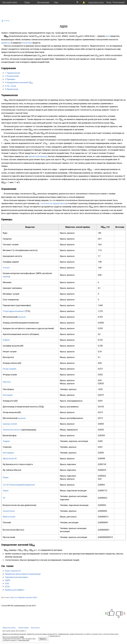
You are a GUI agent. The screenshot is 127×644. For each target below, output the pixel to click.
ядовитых (6, 43)
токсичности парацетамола (53, 203)
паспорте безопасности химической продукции (23, 163)
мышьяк (22, 317)
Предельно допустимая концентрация (23, 574)
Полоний (7, 523)
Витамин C (8, 250)
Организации (43, 2)
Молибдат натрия (11, 294)
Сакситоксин (9, 511)
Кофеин (6, 340)
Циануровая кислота (12, 256)
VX (4, 498)
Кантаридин (8, 453)
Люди (27, 2)
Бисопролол (8, 357)
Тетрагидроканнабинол (14, 311)
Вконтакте (35, 628)
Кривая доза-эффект (15, 590)
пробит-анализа (12, 554)
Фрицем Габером (42, 150)
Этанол (6, 268)
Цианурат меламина (12, 288)
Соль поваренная (11, 300)
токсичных (27, 43)
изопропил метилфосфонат (23, 273)
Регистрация (119, 2)
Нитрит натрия (10, 352)
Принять (43, 639)
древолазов (30, 505)
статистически (12, 560)
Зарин (6, 491)
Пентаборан (8, 389)
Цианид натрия (10, 424)
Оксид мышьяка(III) (12, 412)
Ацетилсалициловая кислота (16, 334)
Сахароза (7, 239)
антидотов (90, 49)
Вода (5, 233)
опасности (113, 40)
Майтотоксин (9, 517)
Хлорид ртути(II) (10, 401)
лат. (60, 36)
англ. (82, 36)
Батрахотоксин (10, 505)
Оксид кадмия (9, 369)
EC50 (7, 587)
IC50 (7, 584)
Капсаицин (8, 395)
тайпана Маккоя (13, 470)
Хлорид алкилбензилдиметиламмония (21, 323)
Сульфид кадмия (11, 262)
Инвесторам (24, 628)
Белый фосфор (10, 436)
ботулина (67, 104)
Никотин (7, 382)
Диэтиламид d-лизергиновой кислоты (20, 407)
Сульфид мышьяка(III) (13, 346)
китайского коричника (25, 328)
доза (108, 36)
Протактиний (9, 537)
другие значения (69, 33)
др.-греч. (47, 36)
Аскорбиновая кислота (26, 250)
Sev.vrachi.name (10, 2)
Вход (109, 2)
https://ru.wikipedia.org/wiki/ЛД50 (24, 597)
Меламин (7, 282)
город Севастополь (96, 2)
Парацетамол (9, 305)
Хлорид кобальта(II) (12, 363)
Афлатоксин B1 (10, 459)
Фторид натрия (10, 375)
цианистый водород (38, 156)
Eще (56, 2)
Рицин (6, 477)
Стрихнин (7, 447)
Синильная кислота (12, 430)
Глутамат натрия (11, 245)
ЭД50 (8, 580)
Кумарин (7, 328)
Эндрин (6, 441)
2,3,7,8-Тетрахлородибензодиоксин (19, 485)
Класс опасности (13, 571)
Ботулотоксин (9, 530)
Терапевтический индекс (17, 577)
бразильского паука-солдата (19, 464)
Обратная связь (9, 628)
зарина (6, 277)
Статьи (7, 21)
